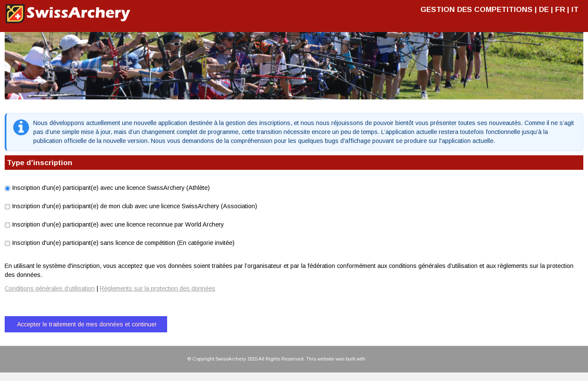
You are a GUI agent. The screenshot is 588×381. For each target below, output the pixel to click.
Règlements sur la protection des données (158, 288)
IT (575, 9)
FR (560, 9)
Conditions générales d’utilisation (50, 288)
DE (544, 9)
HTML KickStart (384, 359)
